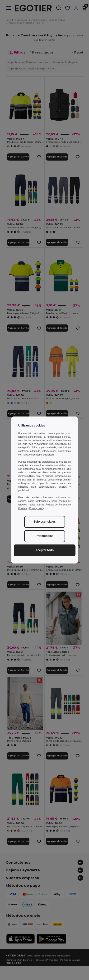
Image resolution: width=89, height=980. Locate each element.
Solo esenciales (45, 522)
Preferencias (44, 536)
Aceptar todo (44, 550)
